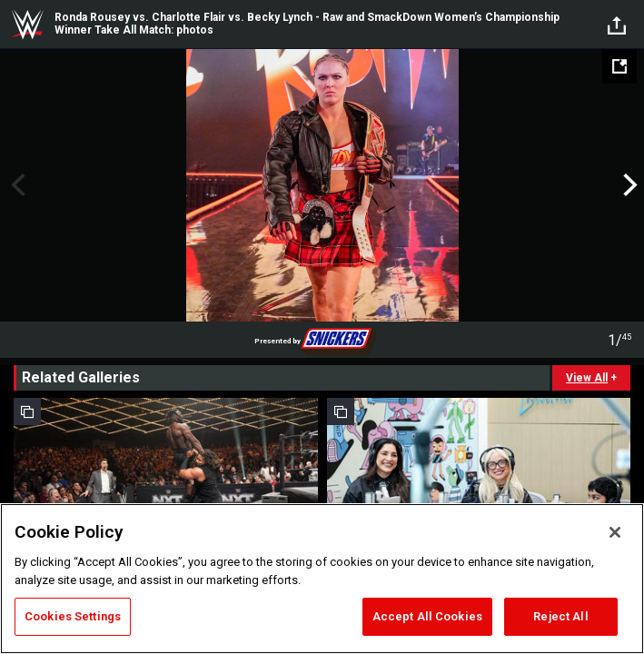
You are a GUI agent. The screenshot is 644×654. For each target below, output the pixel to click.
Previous (16, 185)
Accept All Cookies (427, 616)
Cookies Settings (73, 616)
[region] (322, 579)
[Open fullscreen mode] (619, 66)
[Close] (615, 532)
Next (628, 185)
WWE (27, 25)
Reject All (560, 616)
